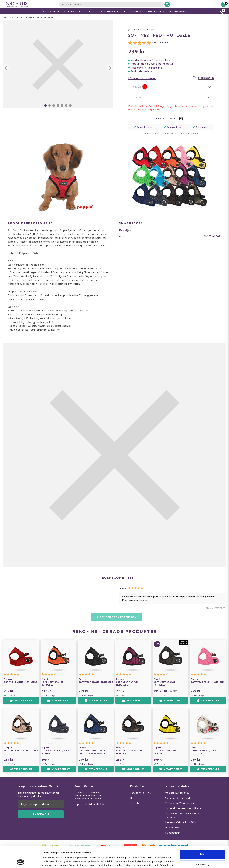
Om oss (134, 798)
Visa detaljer (49, 862)
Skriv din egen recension (116, 617)
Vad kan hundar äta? (177, 793)
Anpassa (203, 844)
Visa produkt (21, 700)
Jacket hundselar (45, 17)
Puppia (152, 30)
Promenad (17, 17)
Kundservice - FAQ (141, 793)
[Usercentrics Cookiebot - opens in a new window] (21, 862)
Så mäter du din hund (177, 798)
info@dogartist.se (94, 804)
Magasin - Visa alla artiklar (181, 822)
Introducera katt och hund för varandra (183, 815)
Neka (202, 855)
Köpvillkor (136, 803)
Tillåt (203, 834)
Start (7, 17)
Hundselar (29, 17)
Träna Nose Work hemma (180, 803)
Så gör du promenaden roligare (183, 808)
